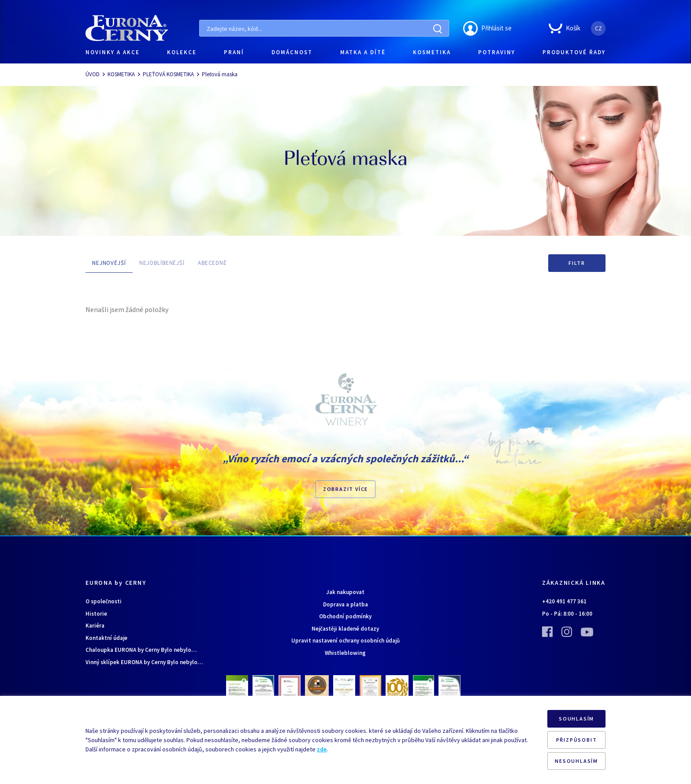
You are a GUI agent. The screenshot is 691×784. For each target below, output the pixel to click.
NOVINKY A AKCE (113, 52)
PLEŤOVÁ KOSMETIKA (168, 74)
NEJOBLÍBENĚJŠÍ (162, 263)
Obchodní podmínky (345, 616)
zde (322, 749)
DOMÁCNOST (292, 52)
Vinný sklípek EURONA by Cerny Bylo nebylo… (144, 662)
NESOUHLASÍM (576, 761)
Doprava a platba (345, 604)
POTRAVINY (497, 52)
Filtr (577, 263)
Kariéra (95, 626)
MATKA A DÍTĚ (363, 52)
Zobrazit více (345, 489)
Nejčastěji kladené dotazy (345, 629)
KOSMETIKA (432, 52)
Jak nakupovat (345, 592)
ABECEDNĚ (212, 263)
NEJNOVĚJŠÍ (109, 263)
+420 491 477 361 (564, 601)
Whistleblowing (345, 653)
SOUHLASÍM (576, 719)
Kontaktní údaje (106, 638)
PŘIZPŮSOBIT (577, 740)
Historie (96, 614)
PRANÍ (234, 52)
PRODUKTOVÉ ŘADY (574, 52)
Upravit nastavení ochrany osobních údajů (345, 641)
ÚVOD (93, 74)
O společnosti (104, 601)
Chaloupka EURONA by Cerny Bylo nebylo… (141, 650)
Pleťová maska (220, 74)
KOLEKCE (182, 52)
